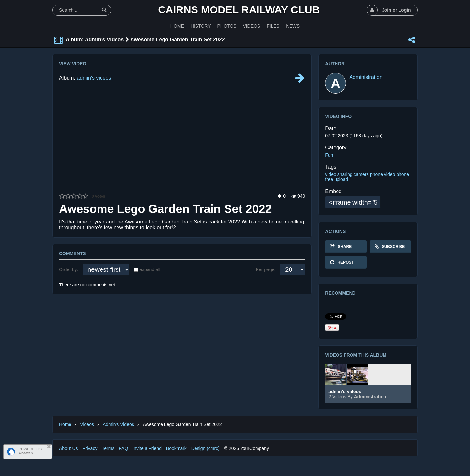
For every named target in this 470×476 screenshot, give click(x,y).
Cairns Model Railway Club (239, 10)
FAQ (123, 448)
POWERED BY (31, 451)
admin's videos (94, 78)
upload (341, 179)
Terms (108, 448)
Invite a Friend (147, 448)
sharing (345, 174)
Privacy (90, 448)
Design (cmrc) (205, 448)
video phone (397, 174)
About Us (69, 448)
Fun (329, 155)
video (330, 174)
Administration (366, 77)
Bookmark (176, 448)
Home (65, 424)
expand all (150, 269)
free (329, 179)
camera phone (368, 174)
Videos (87, 424)
